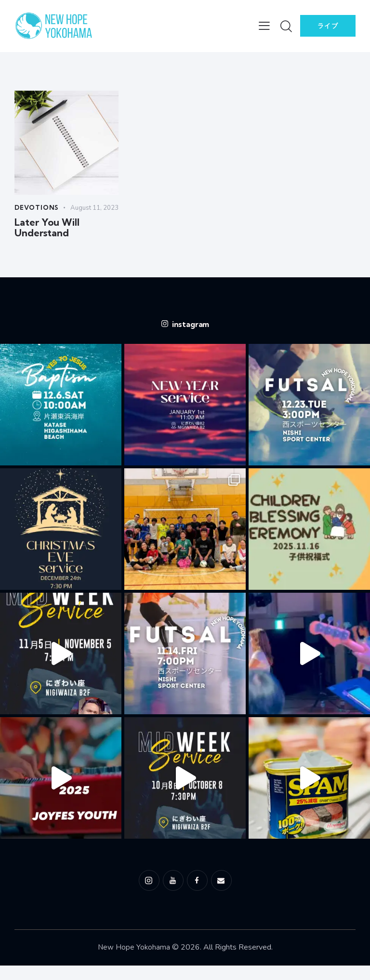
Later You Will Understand (46, 240)
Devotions (38, 208)
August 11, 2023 (40, 218)
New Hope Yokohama (134, 962)
